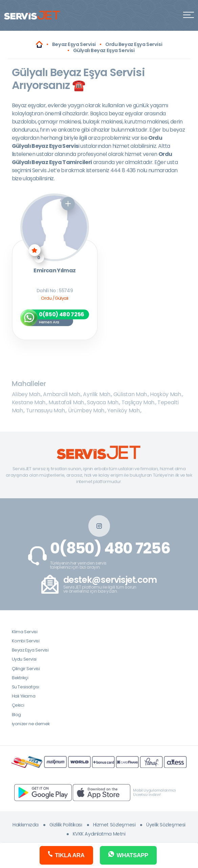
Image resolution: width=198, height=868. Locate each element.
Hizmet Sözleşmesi (114, 825)
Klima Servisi (25, 632)
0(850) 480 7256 (110, 548)
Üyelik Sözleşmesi (166, 825)
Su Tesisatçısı (26, 687)
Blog (16, 715)
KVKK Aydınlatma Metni (99, 834)
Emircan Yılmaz (54, 271)
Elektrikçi (20, 678)
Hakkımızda (26, 825)
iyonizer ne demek (31, 724)
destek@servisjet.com (110, 580)
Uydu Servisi (24, 659)
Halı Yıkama (24, 696)
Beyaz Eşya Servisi (30, 650)
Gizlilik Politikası (66, 825)
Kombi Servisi (26, 641)
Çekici (18, 705)
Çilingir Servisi (26, 669)
